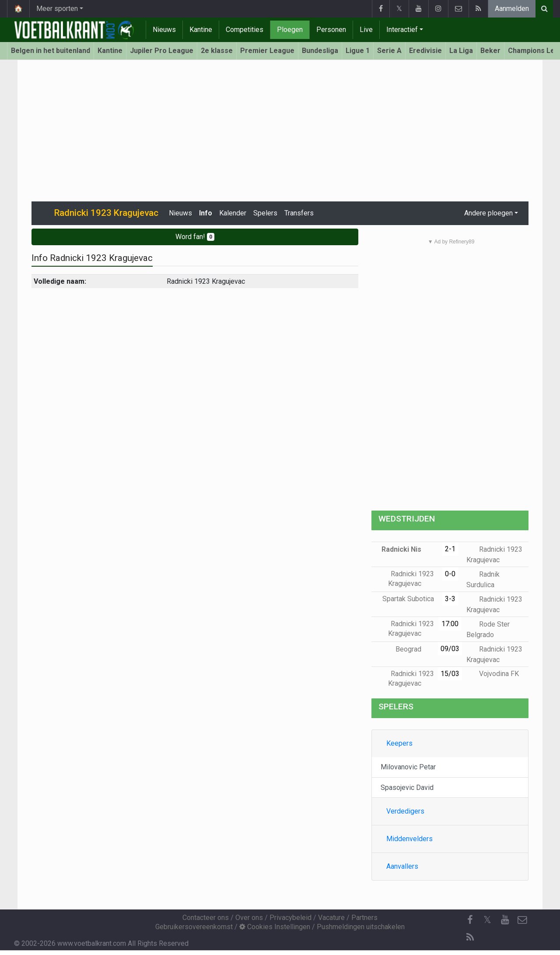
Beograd (415, 649)
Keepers (399, 743)
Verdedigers (405, 811)
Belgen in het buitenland (51, 51)
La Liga (461, 51)
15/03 (450, 674)
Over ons (249, 918)
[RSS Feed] (470, 937)
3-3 (450, 599)
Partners (364, 918)
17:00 (450, 624)
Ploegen (290, 30)
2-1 (450, 549)
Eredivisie (425, 51)
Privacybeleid (290, 918)
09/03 (450, 649)
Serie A (389, 51)
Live (366, 30)
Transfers (299, 213)
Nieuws (164, 30)
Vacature (331, 918)
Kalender (233, 213)
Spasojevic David (407, 788)
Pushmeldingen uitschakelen (361, 927)
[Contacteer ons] (522, 920)
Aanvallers (402, 866)
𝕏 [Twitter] (487, 920)
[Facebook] (470, 920)
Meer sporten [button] (57, 9)
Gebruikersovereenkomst (194, 927)
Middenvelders (409, 839)
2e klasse (217, 51)
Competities (245, 30)
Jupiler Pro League (162, 51)
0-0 (450, 574)
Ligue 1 (358, 51)
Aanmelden (512, 9)
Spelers (265, 213)
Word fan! (195, 237)
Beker (490, 51)
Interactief (402, 30)
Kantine (201, 30)
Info (206, 213)
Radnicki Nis (408, 549)
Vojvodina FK (493, 674)
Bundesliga (320, 51)
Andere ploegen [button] (488, 213)
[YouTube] (505, 920)
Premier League (267, 51)
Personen (331, 30)
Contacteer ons (206, 918)
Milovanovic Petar (408, 767)
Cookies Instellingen (275, 927)
